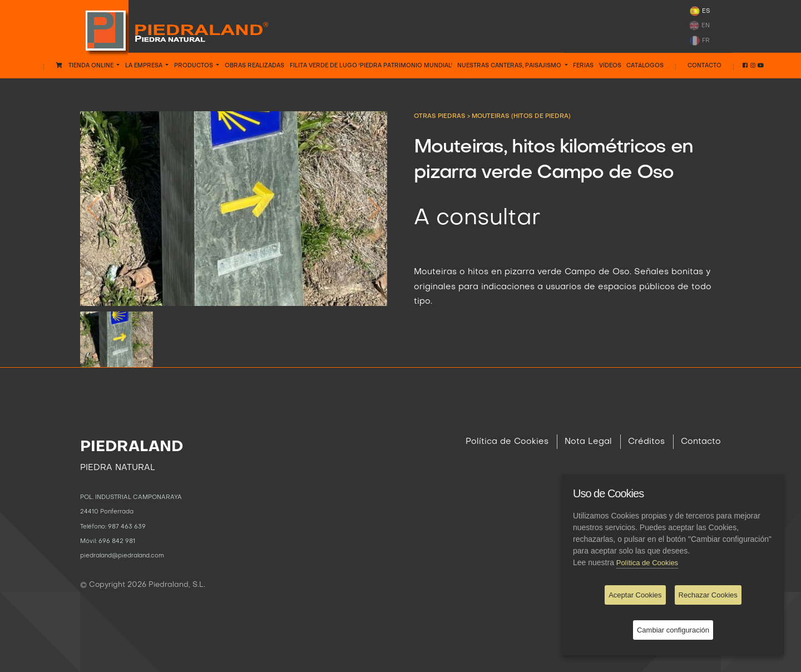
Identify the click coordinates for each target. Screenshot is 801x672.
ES (699, 11)
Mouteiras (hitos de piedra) (521, 116)
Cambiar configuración (673, 630)
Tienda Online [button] (85, 65)
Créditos (646, 442)
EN (699, 26)
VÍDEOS (610, 66)
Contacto (704, 66)
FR (699, 41)
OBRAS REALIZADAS (254, 66)
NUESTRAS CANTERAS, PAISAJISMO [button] (510, 66)
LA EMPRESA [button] (145, 66)
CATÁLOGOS (645, 66)
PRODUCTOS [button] (194, 66)
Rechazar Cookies (708, 595)
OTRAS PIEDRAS (441, 116)
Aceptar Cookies (635, 595)
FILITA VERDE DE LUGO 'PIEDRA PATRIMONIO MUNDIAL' (371, 66)
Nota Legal (588, 442)
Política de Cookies (507, 442)
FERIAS (583, 66)
